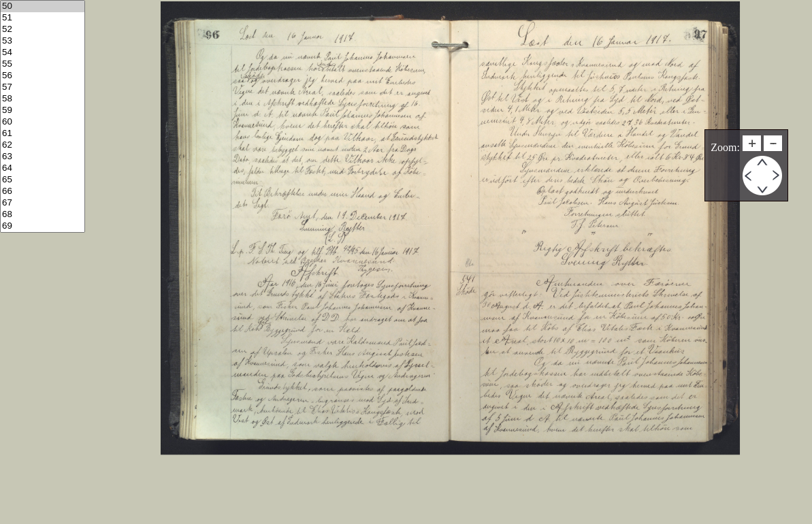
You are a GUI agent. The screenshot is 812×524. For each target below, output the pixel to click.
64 (43, 168)
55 (43, 64)
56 (43, 76)
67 (43, 203)
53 (43, 41)
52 (43, 30)
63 (43, 157)
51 (43, 18)
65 (43, 180)
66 (43, 192)
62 (43, 145)
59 (43, 111)
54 (43, 53)
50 (43, 6)
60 (43, 122)
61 (43, 134)
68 (43, 215)
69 (43, 226)
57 (43, 87)
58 (43, 99)
